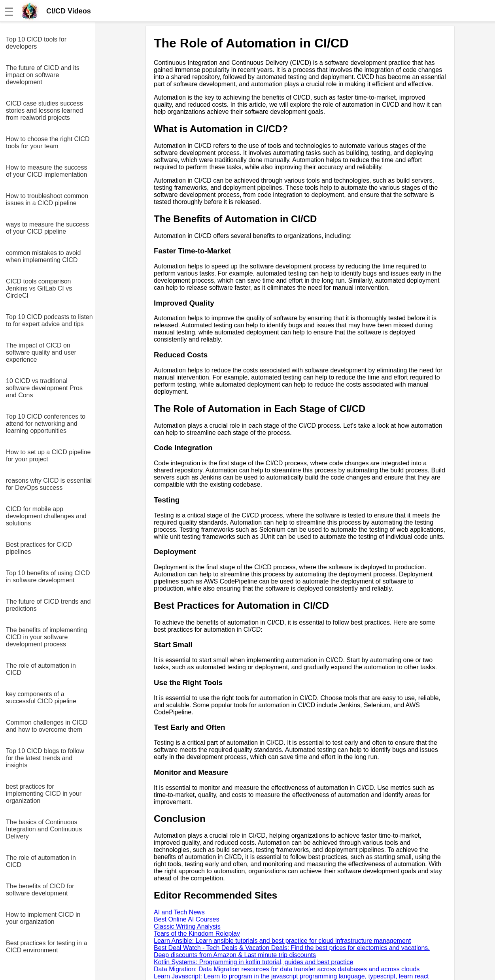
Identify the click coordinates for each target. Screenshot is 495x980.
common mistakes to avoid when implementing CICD (43, 256)
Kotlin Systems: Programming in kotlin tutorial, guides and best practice (253, 962)
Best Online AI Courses (186, 919)
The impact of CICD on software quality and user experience (41, 352)
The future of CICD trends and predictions (48, 605)
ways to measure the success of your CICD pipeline (47, 228)
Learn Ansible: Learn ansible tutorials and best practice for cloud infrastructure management (282, 941)
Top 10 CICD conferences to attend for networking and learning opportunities (46, 424)
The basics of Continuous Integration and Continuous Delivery (44, 829)
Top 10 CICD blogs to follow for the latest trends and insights (45, 758)
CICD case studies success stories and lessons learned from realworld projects (44, 110)
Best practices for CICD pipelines (39, 548)
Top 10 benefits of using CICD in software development (48, 577)
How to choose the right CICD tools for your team (48, 143)
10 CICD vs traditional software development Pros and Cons (44, 388)
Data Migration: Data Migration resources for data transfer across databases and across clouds (287, 969)
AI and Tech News (179, 912)
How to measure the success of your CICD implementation (46, 171)
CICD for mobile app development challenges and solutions (46, 516)
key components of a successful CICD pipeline (41, 698)
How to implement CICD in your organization (43, 918)
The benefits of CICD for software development (40, 890)
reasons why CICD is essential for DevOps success (49, 484)
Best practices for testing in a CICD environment (46, 947)
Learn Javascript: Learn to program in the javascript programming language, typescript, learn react (291, 976)
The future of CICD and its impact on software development (43, 75)
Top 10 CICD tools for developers (36, 43)
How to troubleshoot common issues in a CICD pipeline (47, 199)
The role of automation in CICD (41, 669)
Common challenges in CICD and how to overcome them (47, 726)
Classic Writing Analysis (187, 926)
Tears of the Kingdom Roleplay (197, 934)
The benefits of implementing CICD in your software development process (46, 637)
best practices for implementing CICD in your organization (44, 794)
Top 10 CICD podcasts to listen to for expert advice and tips (49, 320)
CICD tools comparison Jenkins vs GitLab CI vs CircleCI (39, 288)
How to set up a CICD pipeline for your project (48, 456)
